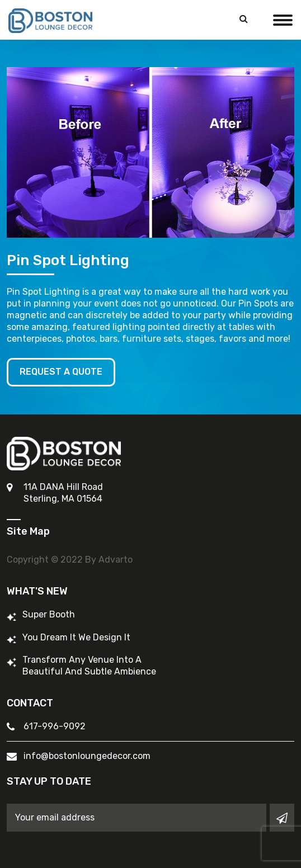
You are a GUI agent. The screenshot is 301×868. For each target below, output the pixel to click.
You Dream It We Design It (76, 637)
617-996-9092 (55, 726)
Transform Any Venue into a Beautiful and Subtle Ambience (89, 666)
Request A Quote (61, 372)
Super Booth (49, 614)
